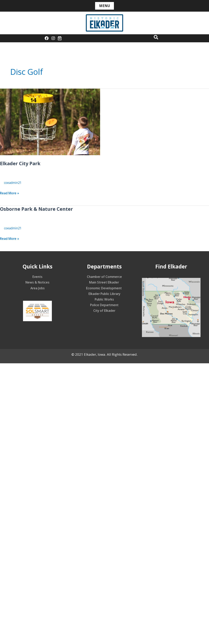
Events (37, 277)
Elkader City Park (22, 163)
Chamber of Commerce (104, 277)
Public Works (104, 299)
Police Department (104, 305)
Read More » (10, 193)
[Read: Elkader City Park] (50, 121)
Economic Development (104, 288)
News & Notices (38, 282)
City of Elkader (104, 310)
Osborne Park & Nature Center (40, 209)
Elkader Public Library (104, 294)
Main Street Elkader (104, 282)
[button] (155, 38)
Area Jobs (37, 288)
